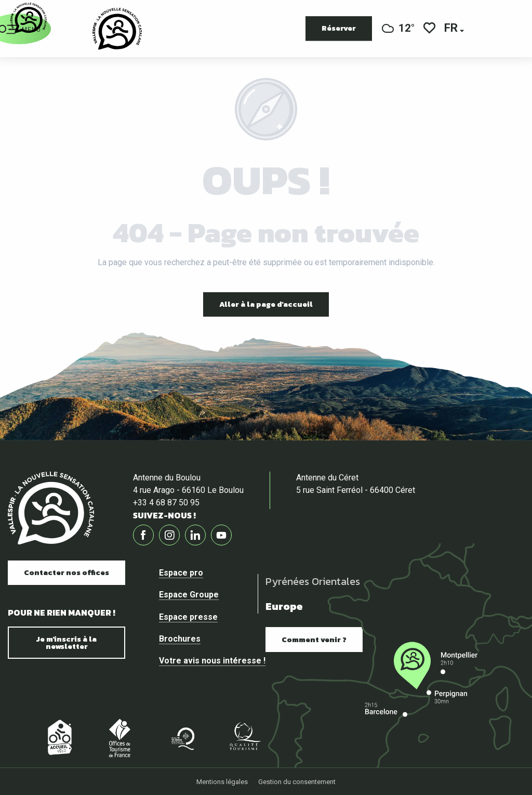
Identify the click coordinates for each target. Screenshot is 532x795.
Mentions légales (222, 782)
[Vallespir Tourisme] (29, 18)
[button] (452, 29)
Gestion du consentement (297, 782)
